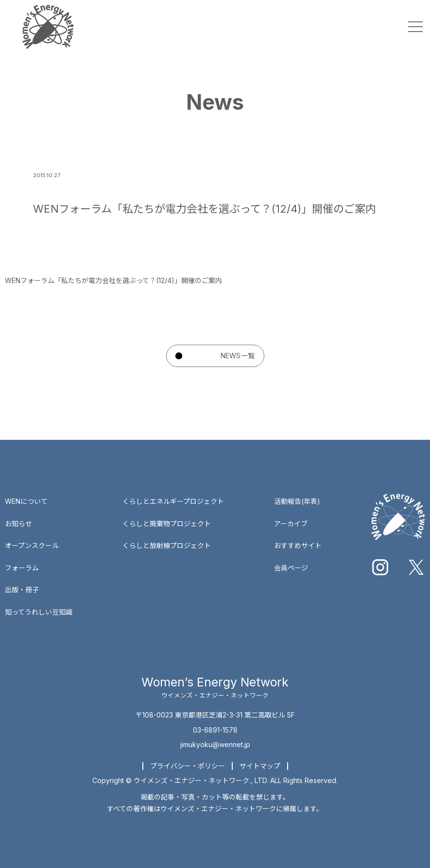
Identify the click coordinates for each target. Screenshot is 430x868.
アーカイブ (291, 524)
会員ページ (291, 568)
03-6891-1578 (215, 730)
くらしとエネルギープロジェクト (173, 501)
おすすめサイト (298, 545)
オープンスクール (32, 545)
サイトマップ (260, 766)
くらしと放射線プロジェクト (167, 545)
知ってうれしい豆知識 (39, 612)
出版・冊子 (22, 590)
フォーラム (22, 568)
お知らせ (18, 524)
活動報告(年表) (297, 501)
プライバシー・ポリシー (188, 766)
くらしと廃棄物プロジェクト (167, 524)
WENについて (26, 501)
